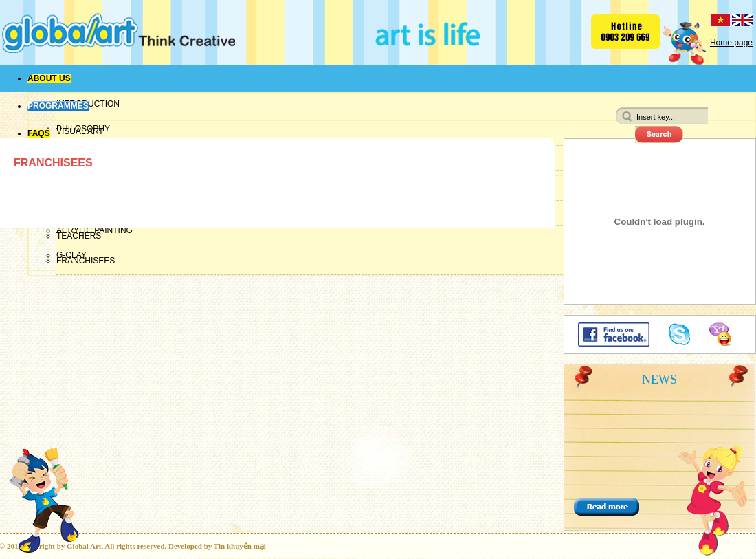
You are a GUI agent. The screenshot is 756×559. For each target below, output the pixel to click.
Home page (731, 43)
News (659, 380)
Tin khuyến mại (240, 546)
